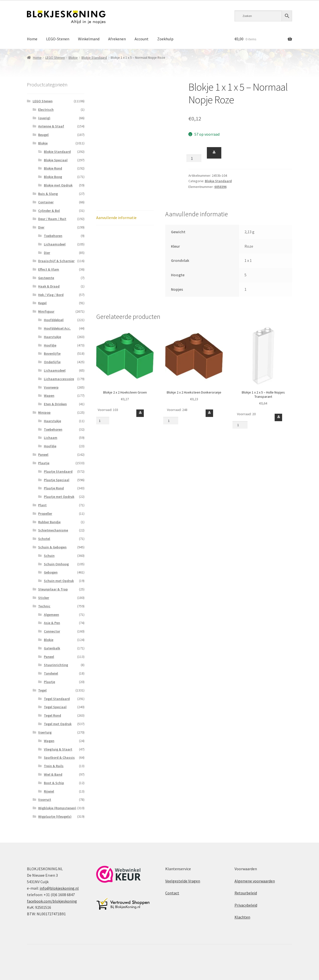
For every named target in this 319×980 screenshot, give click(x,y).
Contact (172, 893)
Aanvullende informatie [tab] (116, 218)
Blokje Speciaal (56, 160)
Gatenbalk (52, 648)
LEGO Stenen (55, 58)
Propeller (45, 514)
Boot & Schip (54, 783)
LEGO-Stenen (58, 39)
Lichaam (51, 438)
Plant (42, 505)
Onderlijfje (52, 362)
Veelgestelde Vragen (183, 881)
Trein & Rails (54, 766)
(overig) (44, 118)
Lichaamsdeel (55, 244)
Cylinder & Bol (49, 211)
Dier (41, 227)
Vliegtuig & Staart (58, 749)
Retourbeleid (246, 893)
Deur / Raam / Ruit (52, 219)
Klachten (242, 917)
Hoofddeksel (54, 320)
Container (46, 202)
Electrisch (46, 110)
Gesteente (46, 278)
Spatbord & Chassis (59, 757)
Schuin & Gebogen (52, 547)
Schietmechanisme (53, 530)
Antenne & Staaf (51, 126)
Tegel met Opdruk (58, 724)
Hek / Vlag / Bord (51, 295)
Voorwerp (51, 387)
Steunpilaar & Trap (53, 589)
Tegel (42, 690)
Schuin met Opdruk (59, 581)
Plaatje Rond (54, 488)
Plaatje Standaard (58, 471)
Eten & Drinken (55, 404)
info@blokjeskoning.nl (59, 888)
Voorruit (45, 800)
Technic (44, 606)
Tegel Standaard (57, 699)
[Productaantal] (194, 158)
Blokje (73, 58)
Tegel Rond (52, 715)
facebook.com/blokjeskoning (52, 901)
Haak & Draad (49, 286)
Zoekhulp (165, 39)
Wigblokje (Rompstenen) (57, 808)
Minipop (44, 412)
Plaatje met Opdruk (59, 497)
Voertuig (45, 732)
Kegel (42, 303)
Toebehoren (53, 236)
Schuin (49, 556)
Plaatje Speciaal (57, 480)
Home (32, 39)
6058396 (220, 187)
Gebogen (51, 572)
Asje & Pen (52, 623)
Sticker (44, 598)
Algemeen (51, 615)
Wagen (49, 741)
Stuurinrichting (56, 665)
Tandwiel (51, 673)
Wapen (49, 396)
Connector (52, 631)
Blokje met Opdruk (58, 185)
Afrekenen (117, 39)
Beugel (43, 135)
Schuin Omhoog (56, 564)
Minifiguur (46, 311)
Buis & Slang (48, 194)
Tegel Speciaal (55, 707)
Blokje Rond (53, 168)
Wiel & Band (53, 774)
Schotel (44, 539)
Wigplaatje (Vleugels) (55, 816)
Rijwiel (49, 791)
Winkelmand (89, 39)
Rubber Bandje (49, 522)
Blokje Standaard (94, 58)
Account (142, 39)
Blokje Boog (53, 177)
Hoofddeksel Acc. (57, 328)
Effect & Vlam (49, 269)
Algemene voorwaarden (255, 881)
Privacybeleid (246, 905)
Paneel (43, 455)
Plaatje (44, 463)
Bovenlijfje (52, 353)
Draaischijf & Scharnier (56, 261)
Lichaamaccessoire (59, 379)
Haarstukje (52, 337)
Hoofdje (50, 345)
